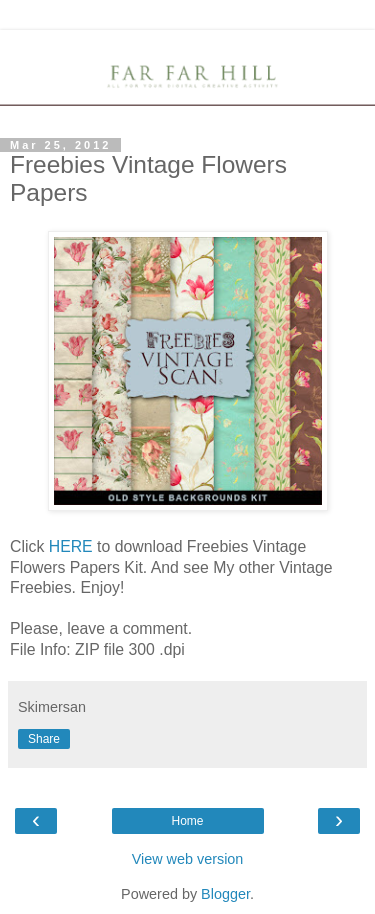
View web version (188, 859)
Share (44, 739)
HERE (71, 546)
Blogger (225, 894)
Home (187, 821)
